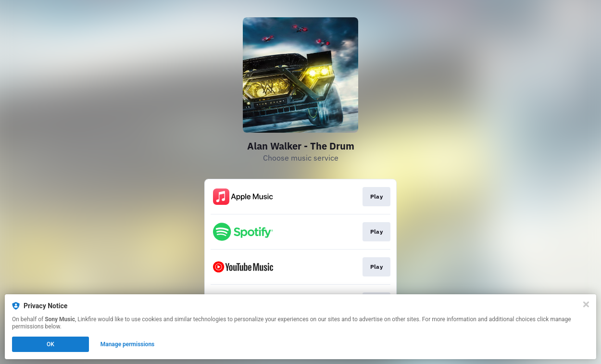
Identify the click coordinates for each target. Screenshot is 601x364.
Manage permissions (128, 344)
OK (50, 344)
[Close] (586, 304)
